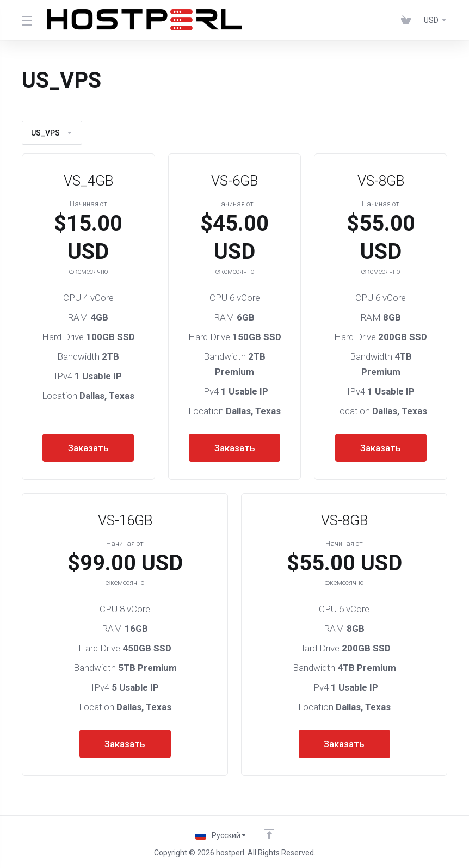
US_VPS (52, 133)
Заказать (88, 448)
